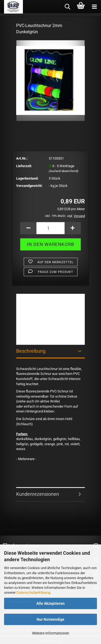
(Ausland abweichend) (64, 171)
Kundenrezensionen (38, 494)
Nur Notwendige (50, 619)
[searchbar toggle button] (67, 7)
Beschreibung (31, 351)
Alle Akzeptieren (50, 603)
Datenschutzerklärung (33, 592)
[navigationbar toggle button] (94, 7)
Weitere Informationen (51, 633)
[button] (28, 228)
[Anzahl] (50, 228)
